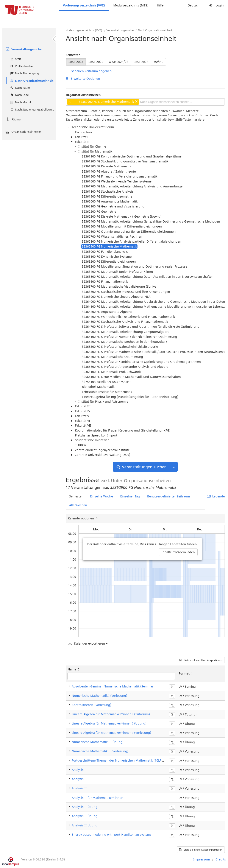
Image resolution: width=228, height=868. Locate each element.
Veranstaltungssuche (23, 49)
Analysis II (79, 770)
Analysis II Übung (85, 807)
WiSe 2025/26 (118, 62)
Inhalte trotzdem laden (178, 552)
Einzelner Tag (130, 496)
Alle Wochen (78, 505)
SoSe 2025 (96, 62)
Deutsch (194, 5)
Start (15, 59)
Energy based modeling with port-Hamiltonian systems (112, 834)
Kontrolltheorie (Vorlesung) (91, 705)
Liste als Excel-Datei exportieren (201, 660)
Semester (73, 55)
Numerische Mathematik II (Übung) (98, 742)
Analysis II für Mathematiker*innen (98, 798)
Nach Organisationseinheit (31, 81)
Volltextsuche (21, 66)
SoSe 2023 (76, 62)
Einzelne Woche (102, 496)
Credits (221, 859)
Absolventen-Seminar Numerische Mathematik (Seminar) (113, 686)
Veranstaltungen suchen (142, 467)
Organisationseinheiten (23, 132)
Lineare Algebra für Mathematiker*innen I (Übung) (109, 723)
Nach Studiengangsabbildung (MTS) (33, 109)
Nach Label (19, 95)
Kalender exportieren (88, 643)
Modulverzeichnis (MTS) (131, 5)
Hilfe (160, 5)
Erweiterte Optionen (83, 79)
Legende (216, 496)
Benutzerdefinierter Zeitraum (169, 496)
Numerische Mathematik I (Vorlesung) (99, 696)
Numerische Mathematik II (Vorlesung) (100, 751)
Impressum (202, 859)
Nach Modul (20, 102)
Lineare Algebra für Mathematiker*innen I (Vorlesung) (111, 733)
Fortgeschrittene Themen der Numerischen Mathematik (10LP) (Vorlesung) (126, 760)
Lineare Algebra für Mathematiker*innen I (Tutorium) (111, 714)
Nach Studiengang (24, 73)
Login (216, 5)
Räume (12, 119)
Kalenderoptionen (81, 518)
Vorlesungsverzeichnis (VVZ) (84, 5)
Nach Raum (20, 88)
